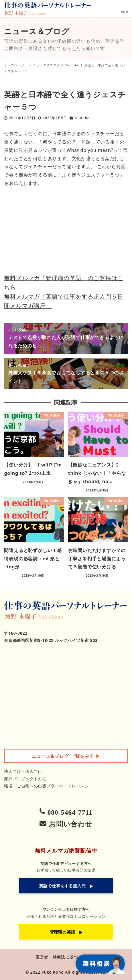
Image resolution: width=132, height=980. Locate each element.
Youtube (82, 118)
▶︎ (66, 756)
